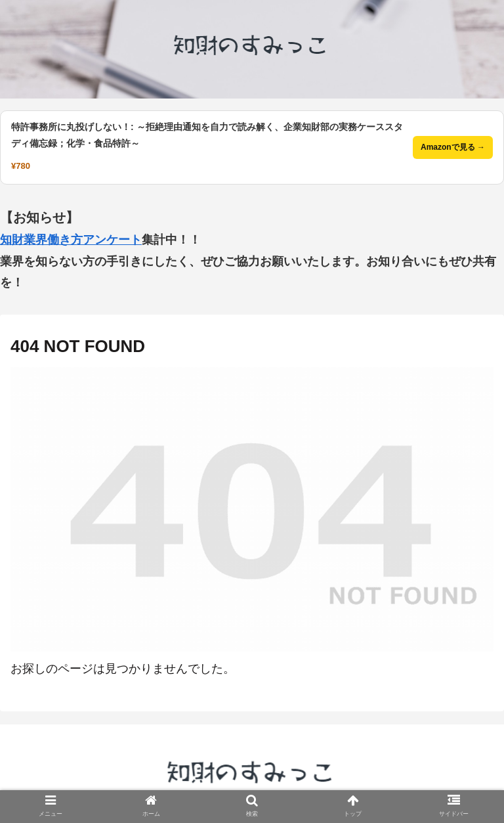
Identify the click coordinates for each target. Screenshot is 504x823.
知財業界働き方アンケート (71, 240)
